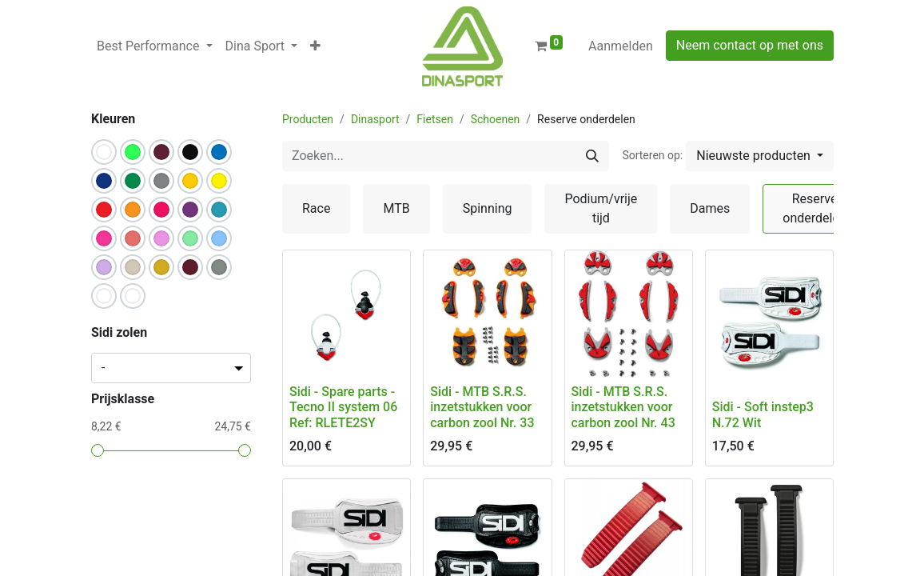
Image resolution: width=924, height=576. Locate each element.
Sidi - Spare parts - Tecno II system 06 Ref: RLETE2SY (343, 407)
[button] (315, 46)
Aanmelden (621, 46)
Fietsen (435, 119)
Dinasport (375, 119)
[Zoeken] (592, 156)
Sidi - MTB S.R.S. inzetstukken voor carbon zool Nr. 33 (482, 407)
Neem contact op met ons (750, 45)
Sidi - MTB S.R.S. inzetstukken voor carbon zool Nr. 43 (623, 407)
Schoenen (496, 119)
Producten (308, 119)
